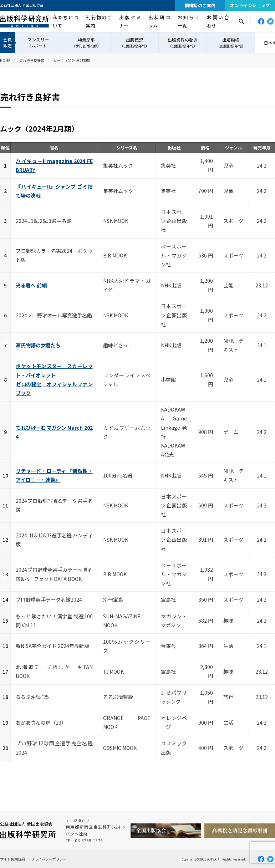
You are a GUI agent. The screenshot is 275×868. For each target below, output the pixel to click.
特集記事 (86, 43)
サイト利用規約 (12, 859)
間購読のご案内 (200, 5)
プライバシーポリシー (49, 859)
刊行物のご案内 (99, 21)
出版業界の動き (183, 43)
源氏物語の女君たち (38, 345)
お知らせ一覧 (189, 21)
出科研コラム (159, 21)
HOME (5, 60)
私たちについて (66, 21)
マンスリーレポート (38, 42)
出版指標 (231, 43)
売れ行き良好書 (32, 60)
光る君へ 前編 (31, 285)
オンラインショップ (250, 5)
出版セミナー (130, 21)
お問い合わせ (218, 21)
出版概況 (134, 43)
